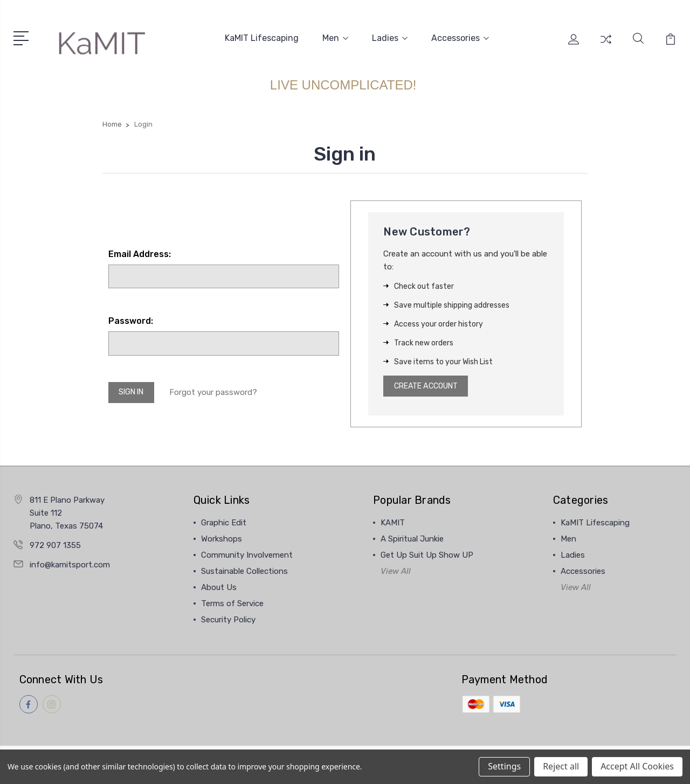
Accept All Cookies (637, 766)
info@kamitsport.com (70, 565)
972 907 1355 (55, 546)
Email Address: (140, 251)
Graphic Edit (224, 523)
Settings (504, 766)
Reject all (561, 766)
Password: (131, 319)
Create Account (430, 385)
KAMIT (393, 523)
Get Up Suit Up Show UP (427, 556)
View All (396, 572)
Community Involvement (247, 556)
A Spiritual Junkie (412, 539)
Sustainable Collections (244, 572)
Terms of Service (232, 604)
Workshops (222, 539)
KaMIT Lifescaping (262, 37)
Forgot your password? (219, 391)
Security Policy (228, 620)
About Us (219, 588)
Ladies (390, 37)
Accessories (460, 37)
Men (335, 37)
